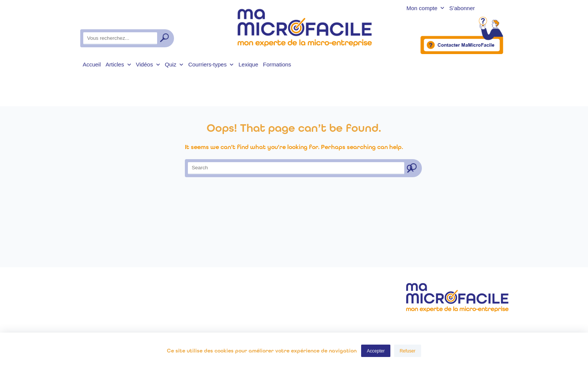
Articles (118, 65)
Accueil (91, 64)
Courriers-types (211, 65)
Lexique (248, 64)
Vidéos (148, 65)
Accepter (376, 351)
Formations (277, 64)
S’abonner (462, 8)
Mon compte (425, 8)
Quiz (174, 65)
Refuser (408, 351)
